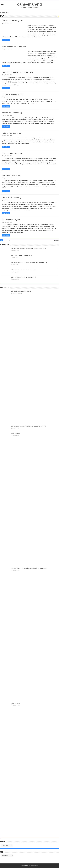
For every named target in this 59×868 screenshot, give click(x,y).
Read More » (6, 40)
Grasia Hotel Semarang (11, 198)
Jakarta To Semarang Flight (13, 94)
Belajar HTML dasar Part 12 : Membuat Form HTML (24, 270)
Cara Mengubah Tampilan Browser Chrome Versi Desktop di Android (29, 248)
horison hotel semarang (12, 113)
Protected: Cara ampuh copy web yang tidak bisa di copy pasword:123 (29, 568)
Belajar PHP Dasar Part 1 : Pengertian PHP (21, 255)
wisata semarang (15, 433)
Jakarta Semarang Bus (11, 220)
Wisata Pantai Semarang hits (14, 46)
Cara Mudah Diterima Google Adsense (21, 291)
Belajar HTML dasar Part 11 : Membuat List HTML (23, 277)
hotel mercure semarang (12, 133)
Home (2, 13)
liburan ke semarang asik (12, 21)
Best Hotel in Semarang (12, 175)
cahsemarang (29, 4)
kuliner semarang (15, 703)
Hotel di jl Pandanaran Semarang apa (17, 72)
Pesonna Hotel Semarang (12, 153)
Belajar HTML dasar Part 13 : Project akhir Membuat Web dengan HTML (29, 263)
